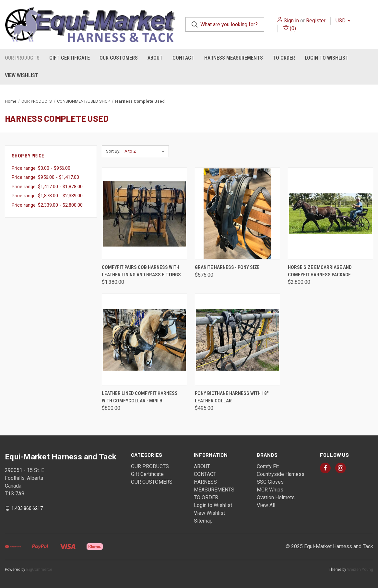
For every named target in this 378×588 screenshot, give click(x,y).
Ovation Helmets (276, 497)
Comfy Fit (268, 466)
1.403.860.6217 (27, 508)
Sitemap (203, 521)
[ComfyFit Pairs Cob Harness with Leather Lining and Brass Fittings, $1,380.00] (144, 214)
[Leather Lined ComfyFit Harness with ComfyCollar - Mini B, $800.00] (144, 340)
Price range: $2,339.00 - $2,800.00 (47, 205)
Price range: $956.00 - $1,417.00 (45, 177)
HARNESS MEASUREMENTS (234, 58)
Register (316, 21)
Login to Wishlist (327, 58)
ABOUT (155, 58)
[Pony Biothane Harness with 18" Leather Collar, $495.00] (237, 340)
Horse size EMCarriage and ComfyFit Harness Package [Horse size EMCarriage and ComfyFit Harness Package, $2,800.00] (320, 271)
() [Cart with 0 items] (290, 28)
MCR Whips (270, 490)
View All (266, 505)
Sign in (291, 21)
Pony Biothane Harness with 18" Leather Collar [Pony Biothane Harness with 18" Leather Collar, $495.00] (232, 397)
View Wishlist (22, 75)
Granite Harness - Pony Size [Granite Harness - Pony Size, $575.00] (227, 267)
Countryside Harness (281, 474)
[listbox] (146, 151)
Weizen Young (360, 570)
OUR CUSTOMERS (119, 58)
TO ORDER (284, 58)
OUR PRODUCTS (22, 58)
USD (343, 21)
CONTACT (183, 58)
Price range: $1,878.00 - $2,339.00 (47, 196)
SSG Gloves (270, 482)
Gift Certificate (70, 58)
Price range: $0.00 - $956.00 (41, 168)
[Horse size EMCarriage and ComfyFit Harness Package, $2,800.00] (331, 214)
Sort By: (113, 151)
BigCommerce (39, 570)
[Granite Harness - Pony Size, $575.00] (237, 214)
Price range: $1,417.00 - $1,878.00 (47, 187)
